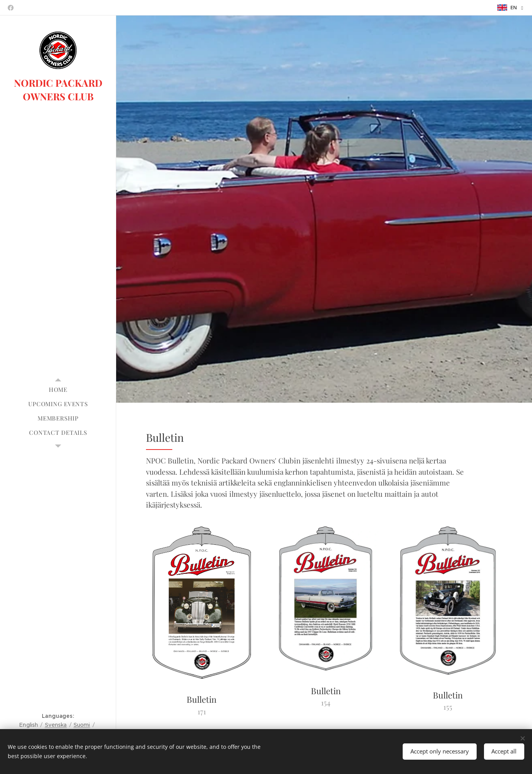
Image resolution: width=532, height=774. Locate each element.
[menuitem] (58, 390)
